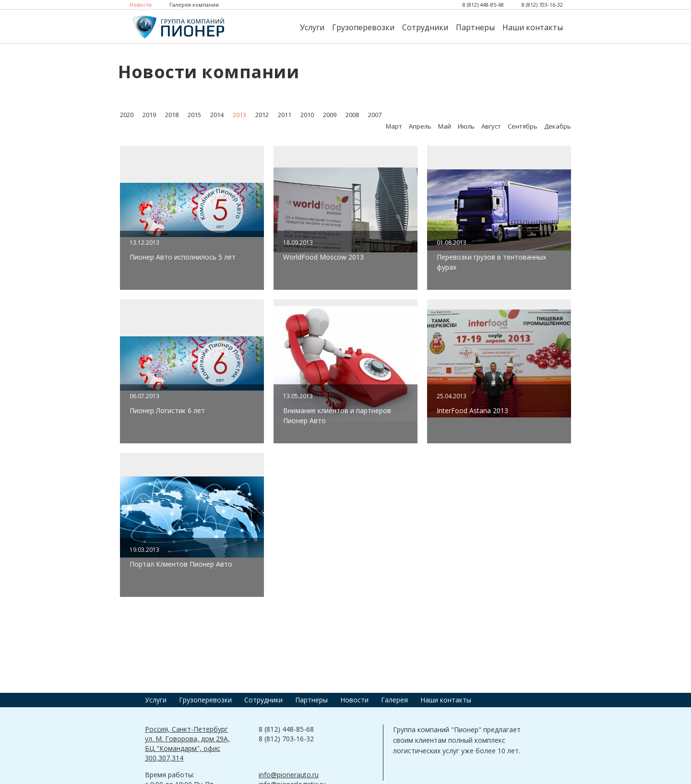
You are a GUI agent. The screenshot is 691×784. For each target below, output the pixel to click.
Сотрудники (425, 27)
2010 (307, 115)
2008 (352, 115)
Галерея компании (194, 5)
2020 (127, 115)
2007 (375, 115)
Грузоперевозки (363, 27)
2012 (262, 115)
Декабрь (558, 126)
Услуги (312, 27)
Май (445, 126)
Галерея (394, 700)
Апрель (420, 126)
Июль (466, 126)
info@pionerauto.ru (289, 775)
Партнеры (475, 27)
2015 (194, 115)
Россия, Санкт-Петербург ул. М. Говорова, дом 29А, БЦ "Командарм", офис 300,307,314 (187, 743)
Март (394, 126)
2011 (285, 115)
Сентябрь (523, 126)
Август (491, 126)
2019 (149, 115)
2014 (217, 115)
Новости (141, 5)
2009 (330, 115)
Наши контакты (533, 27)
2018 (172, 115)
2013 (239, 115)
